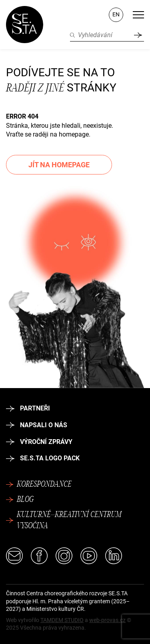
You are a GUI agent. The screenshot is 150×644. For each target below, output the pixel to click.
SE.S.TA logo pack (43, 458)
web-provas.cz (107, 620)
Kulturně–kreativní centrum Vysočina (64, 520)
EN (116, 14)
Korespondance (39, 485)
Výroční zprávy (39, 442)
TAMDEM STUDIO (62, 620)
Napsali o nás (37, 425)
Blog (20, 500)
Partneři (28, 408)
